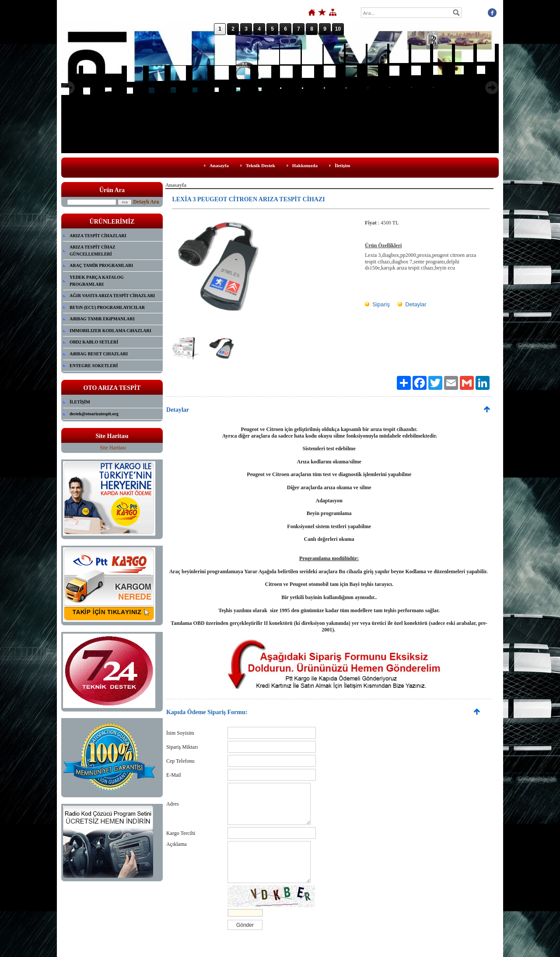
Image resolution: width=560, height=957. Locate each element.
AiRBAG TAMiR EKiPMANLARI (102, 319)
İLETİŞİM (80, 402)
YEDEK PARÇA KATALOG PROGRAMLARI (97, 281)
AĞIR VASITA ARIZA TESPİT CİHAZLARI (112, 296)
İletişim (342, 165)
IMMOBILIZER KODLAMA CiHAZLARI (110, 331)
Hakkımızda (305, 165)
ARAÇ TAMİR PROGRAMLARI (101, 265)
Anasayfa (219, 165)
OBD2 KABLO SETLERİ (94, 342)
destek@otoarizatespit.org (94, 414)
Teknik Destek (261, 165)
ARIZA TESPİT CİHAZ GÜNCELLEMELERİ (93, 251)
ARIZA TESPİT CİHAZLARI (98, 236)
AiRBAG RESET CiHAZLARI (99, 354)
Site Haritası (113, 448)
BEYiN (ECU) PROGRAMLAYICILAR (107, 307)
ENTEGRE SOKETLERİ (94, 366)
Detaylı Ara (146, 202)
